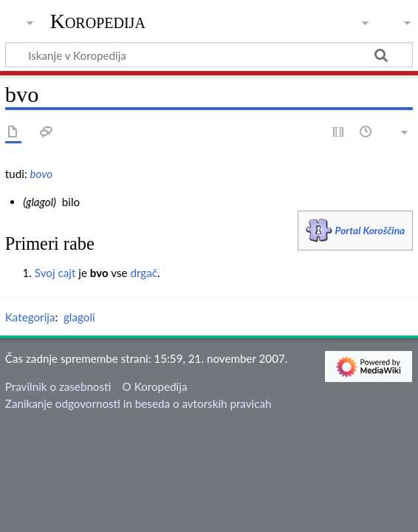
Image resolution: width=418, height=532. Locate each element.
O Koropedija (155, 386)
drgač (144, 273)
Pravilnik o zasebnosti (58, 386)
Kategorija (30, 317)
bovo (42, 174)
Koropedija (98, 21)
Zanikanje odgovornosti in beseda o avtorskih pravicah (138, 403)
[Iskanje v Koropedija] (209, 55)
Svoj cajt (55, 273)
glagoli (79, 317)
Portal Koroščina (370, 230)
